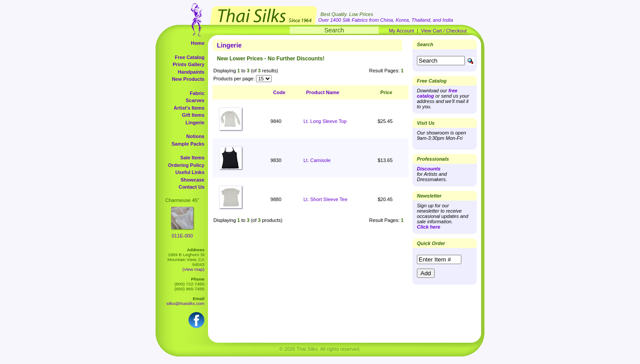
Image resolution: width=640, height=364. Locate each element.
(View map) (193, 269)
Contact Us (192, 187)
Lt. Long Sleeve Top (325, 121)
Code (280, 92)
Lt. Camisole (317, 160)
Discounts (429, 169)
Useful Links (190, 172)
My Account (402, 31)
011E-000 (182, 236)
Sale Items (192, 158)
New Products (188, 79)
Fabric (197, 93)
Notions (195, 136)
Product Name (323, 92)
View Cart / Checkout (444, 31)
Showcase (192, 180)
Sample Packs (188, 144)
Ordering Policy (186, 165)
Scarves (195, 100)
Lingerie (195, 123)
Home (198, 43)
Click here (429, 227)
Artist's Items (189, 108)
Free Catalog (190, 57)
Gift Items (193, 115)
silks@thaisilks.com (185, 303)
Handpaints (191, 72)
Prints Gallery (188, 64)
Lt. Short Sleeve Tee (326, 199)
